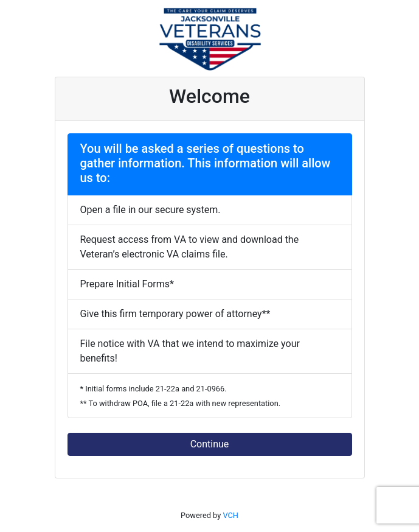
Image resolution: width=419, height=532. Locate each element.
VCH (230, 515)
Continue (210, 444)
